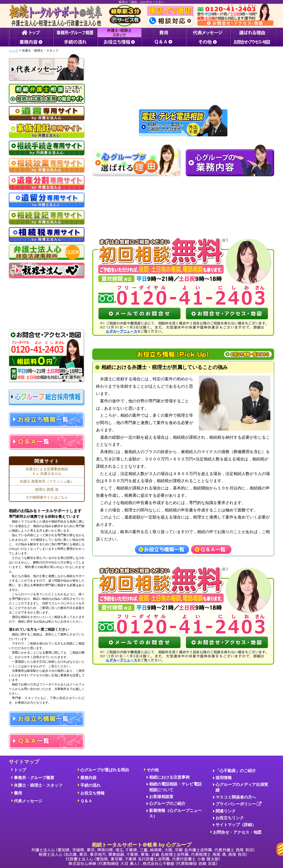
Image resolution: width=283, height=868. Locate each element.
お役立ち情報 (92, 793)
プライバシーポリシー (239, 804)
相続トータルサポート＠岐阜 (143, 854)
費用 (18, 793)
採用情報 (224, 778)
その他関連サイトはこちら (47, 497)
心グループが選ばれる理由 (105, 770)
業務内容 (88, 778)
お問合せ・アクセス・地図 (237, 832)
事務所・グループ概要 (34, 778)
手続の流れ (90, 785)
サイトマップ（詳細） (236, 825)
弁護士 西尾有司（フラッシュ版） (47, 481)
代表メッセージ (28, 801)
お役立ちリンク (230, 818)
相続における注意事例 (169, 777)
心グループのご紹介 (167, 803)
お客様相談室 (161, 797)
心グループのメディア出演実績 (242, 787)
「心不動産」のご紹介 (236, 771)
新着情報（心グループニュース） (175, 813)
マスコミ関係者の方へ (236, 797)
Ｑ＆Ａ (86, 801)
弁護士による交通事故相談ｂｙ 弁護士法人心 (47, 471)
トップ (13, 51)
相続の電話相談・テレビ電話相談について (175, 787)
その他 (153, 770)
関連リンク (226, 811)
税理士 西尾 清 (47, 489)
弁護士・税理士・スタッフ (38, 785)
